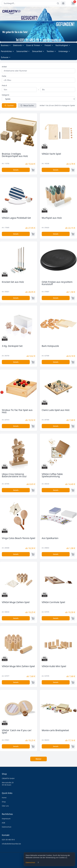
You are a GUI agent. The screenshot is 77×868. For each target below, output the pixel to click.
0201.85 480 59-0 (8, 840)
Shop (4, 802)
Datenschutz (30, 862)
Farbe (4, 76)
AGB (3, 823)
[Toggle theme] (63, 3)
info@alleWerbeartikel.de (11, 844)
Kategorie (6, 95)
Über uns (5, 806)
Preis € (4, 85)
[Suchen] (58, 3)
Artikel (4, 67)
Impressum (6, 819)
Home (4, 798)
